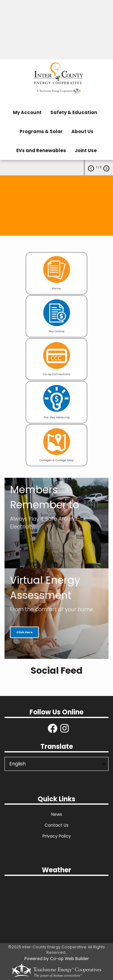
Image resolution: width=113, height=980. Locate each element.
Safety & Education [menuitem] (74, 112)
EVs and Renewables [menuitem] (41, 150)
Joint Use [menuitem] (86, 150)
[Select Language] (56, 764)
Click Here (24, 632)
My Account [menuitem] (27, 112)
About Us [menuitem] (82, 131)
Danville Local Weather (56, 903)
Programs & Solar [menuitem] (41, 131)
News (57, 814)
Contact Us (56, 825)
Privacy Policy (57, 836)
